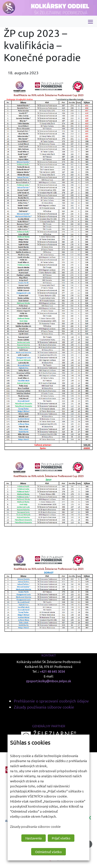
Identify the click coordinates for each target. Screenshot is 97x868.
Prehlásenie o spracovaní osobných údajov (51, 701)
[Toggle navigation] (90, 21)
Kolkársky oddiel (60, 6)
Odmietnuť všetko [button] (48, 852)
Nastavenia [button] (34, 838)
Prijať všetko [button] (61, 838)
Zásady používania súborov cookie (44, 707)
